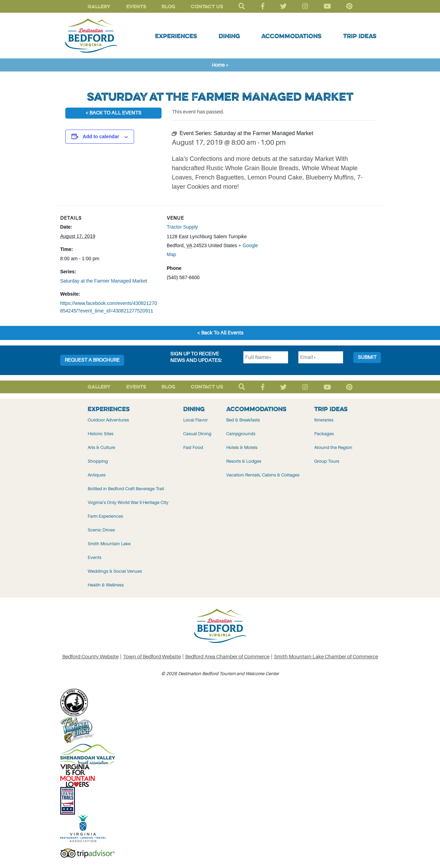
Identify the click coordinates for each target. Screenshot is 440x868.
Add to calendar (101, 136)
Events (136, 6)
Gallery (99, 6)
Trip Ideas (360, 36)
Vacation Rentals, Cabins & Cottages (263, 475)
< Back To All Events (113, 113)
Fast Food (193, 447)
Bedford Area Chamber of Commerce (227, 657)
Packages (324, 434)
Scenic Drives (101, 530)
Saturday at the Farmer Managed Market (104, 281)
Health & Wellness (106, 585)
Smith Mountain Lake (109, 544)
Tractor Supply (182, 227)
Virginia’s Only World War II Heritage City (128, 502)
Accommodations (291, 36)
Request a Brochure (92, 360)
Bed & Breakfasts (243, 420)
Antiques (97, 475)
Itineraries (324, 420)
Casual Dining (197, 434)
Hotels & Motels (242, 447)
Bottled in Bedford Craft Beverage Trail (126, 489)
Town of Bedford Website (152, 657)
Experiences (176, 36)
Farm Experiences (105, 516)
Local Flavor (195, 420)
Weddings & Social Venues (115, 571)
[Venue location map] (310, 253)
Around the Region (333, 447)
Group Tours (327, 461)
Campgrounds (241, 434)
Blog (168, 6)
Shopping (98, 461)
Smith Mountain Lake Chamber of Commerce (326, 657)
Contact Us (207, 6)
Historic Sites (101, 434)
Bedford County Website (90, 657)
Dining (229, 36)
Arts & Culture (101, 447)
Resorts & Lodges (244, 461)
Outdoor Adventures (108, 420)
